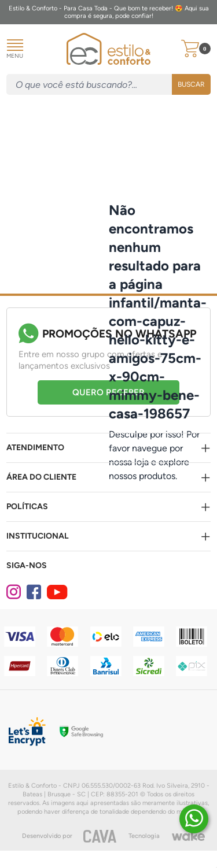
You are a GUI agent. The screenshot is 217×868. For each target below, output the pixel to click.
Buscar (191, 84)
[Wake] (188, 836)
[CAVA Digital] (100, 836)
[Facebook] (35, 592)
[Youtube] (56, 592)
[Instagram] (15, 592)
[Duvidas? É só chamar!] (194, 819)
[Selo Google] (82, 732)
